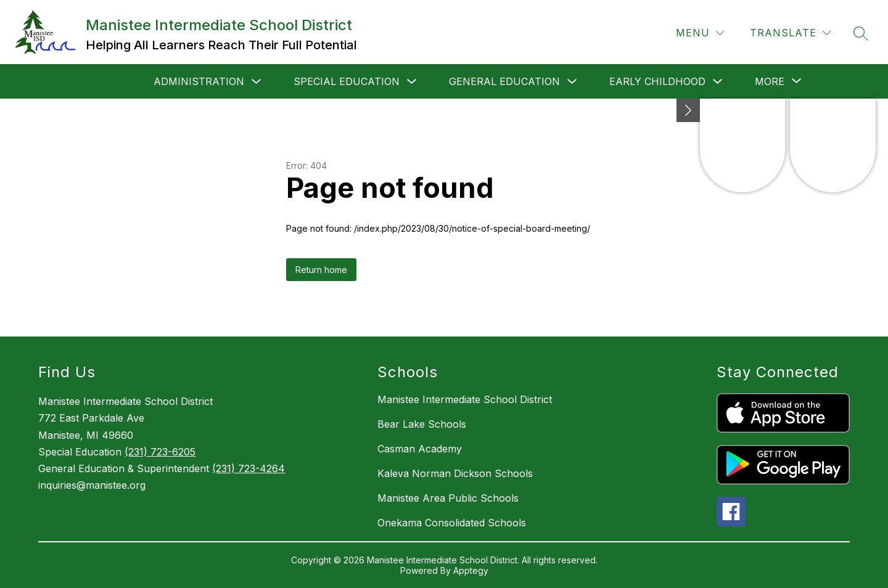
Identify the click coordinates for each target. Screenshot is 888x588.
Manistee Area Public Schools (448, 498)
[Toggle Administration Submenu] (257, 82)
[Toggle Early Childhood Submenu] (718, 82)
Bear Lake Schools (422, 424)
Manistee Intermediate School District (465, 399)
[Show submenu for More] (770, 81)
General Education (504, 81)
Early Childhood (657, 81)
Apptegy (471, 570)
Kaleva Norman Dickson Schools (455, 473)
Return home (321, 270)
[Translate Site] (790, 33)
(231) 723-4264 (249, 468)
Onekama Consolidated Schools (452, 523)
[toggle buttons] (688, 110)
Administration (199, 81)
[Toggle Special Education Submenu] (412, 82)
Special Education (347, 81)
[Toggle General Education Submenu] (572, 82)
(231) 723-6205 (160, 452)
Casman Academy (420, 449)
